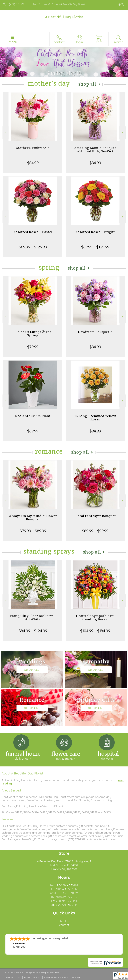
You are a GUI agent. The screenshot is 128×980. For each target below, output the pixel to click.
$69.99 (33, 431)
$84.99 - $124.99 (33, 631)
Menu (13, 42)
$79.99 (33, 347)
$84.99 (33, 163)
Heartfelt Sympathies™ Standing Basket (95, 618)
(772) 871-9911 (17, 4)
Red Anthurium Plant (33, 416)
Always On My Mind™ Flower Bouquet (33, 518)
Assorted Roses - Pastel (33, 232)
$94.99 (95, 431)
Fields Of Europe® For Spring (33, 334)
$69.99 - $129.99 (33, 247)
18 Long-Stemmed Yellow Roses (95, 418)
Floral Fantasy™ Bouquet (95, 516)
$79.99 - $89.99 (33, 531)
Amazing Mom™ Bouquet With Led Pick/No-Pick (95, 150)
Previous (5, 133)
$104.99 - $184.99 (95, 631)
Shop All (87, 84)
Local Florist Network (56, 977)
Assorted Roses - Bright (95, 232)
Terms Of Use (12, 977)
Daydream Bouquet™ (95, 332)
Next (123, 133)
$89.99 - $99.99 (95, 531)
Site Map (77, 977)
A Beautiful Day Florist (64, 17)
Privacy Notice (32, 977)
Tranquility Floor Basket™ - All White (33, 618)
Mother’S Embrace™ (33, 148)
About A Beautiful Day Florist (22, 773)
